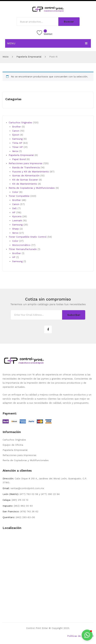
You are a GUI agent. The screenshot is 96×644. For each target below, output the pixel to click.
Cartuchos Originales (14, 440)
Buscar (69, 22)
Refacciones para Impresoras (19, 455)
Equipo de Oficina (13, 445)
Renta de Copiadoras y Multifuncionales (26, 460)
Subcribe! (74, 315)
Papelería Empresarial (29, 57)
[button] (87, 635)
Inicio (6, 57)
